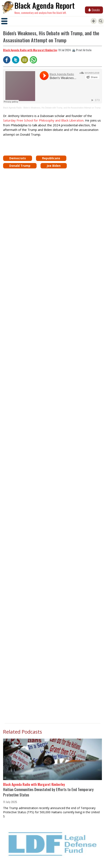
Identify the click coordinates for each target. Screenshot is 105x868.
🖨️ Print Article (82, 50)
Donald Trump (20, 166)
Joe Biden (54, 166)
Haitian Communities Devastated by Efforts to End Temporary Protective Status (48, 792)
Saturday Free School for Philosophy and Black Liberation (43, 120)
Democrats (18, 158)
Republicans (51, 158)
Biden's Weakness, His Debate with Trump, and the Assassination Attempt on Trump (62, 108)
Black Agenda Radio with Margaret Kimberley (30, 50)
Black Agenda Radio (12, 108)
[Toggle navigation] (4, 21)
